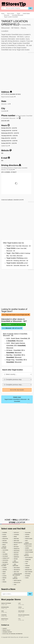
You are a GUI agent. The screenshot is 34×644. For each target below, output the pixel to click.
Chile (3, 552)
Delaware (4, 562)
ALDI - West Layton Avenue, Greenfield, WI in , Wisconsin (16, 346)
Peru (26, 541)
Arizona (4, 541)
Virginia (27, 568)
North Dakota (17, 580)
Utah (26, 564)
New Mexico (16, 570)
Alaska (4, 535)
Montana (15, 555)
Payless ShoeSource (24, 616)
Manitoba (16, 539)
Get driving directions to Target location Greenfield (14, 169)
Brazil (4, 545)
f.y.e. (21, 620)
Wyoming (27, 576)
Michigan (16, 547)
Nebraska (16, 557)
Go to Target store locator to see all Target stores (16, 315)
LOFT (21, 604)
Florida (4, 568)
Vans (4, 612)
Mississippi (16, 551)
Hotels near (17, 399)
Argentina (5, 539)
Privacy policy (6, 630)
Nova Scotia (16, 583)
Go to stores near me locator (13, 325)
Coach (21, 608)
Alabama (4, 533)
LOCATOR (20, 520)
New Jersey (16, 568)
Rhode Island (28, 550)
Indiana (4, 578)
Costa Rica (5, 560)
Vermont (27, 566)
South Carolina (26, 555)
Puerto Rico (28, 546)
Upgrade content (7, 632)
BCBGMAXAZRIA (5, 608)
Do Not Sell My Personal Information (12, 634)
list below (9, 48)
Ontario (27, 535)
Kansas (4, 582)
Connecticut (5, 558)
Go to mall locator (12, 328)
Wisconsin (27, 574)
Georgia (4, 570)
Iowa (3, 580)
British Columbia (4, 547)
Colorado (5, 556)
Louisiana (16, 535)
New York (16, 572)
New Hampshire (15, 565)
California (5, 550)
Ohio (14, 585)
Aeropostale (5, 620)
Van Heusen (21, 612)
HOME (8, 520)
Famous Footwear (6, 604)
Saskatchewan (28, 552)
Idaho (3, 574)
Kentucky (16, 533)
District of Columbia (5, 565)
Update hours (6, 146)
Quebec (27, 548)
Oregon (27, 537)
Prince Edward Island (28, 543)
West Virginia (28, 572)
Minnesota (16, 549)
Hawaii (4, 572)
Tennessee (27, 560)
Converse (4, 616)
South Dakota (28, 558)
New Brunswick (15, 562)
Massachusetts (17, 543)
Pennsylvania (28, 539)
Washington (28, 570)
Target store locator (23, 50)
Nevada (15, 559)
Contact (4, 629)
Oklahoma (27, 533)
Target (19, 246)
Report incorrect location (8, 97)
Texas (26, 562)
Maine (15, 537)
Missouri (15, 553)
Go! (30, 8)
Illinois (4, 576)
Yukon (26, 578)
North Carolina (15, 578)
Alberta (4, 537)
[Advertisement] (17, 71)
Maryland (16, 541)
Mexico (15, 545)
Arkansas (4, 543)
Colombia (4, 554)
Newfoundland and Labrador (17, 574)
